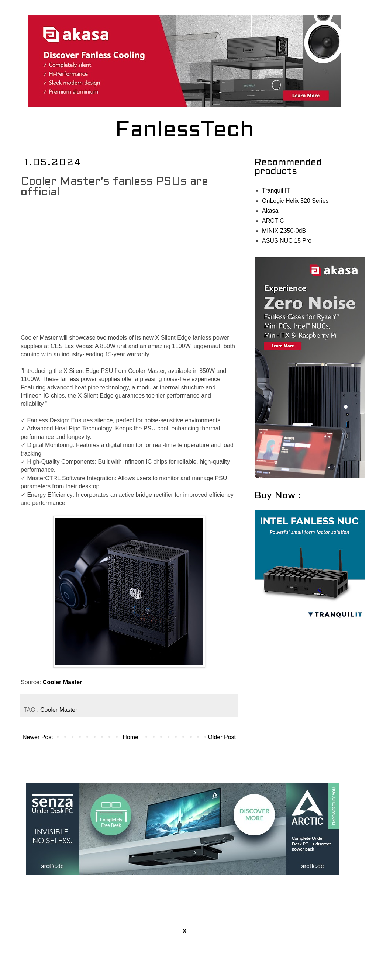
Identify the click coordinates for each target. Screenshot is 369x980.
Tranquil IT (276, 191)
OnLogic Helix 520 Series (295, 201)
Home (130, 737)
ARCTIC (273, 221)
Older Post (222, 737)
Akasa (270, 211)
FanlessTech (185, 131)
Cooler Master (63, 682)
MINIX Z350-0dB (284, 231)
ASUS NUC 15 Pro (287, 241)
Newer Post (38, 737)
